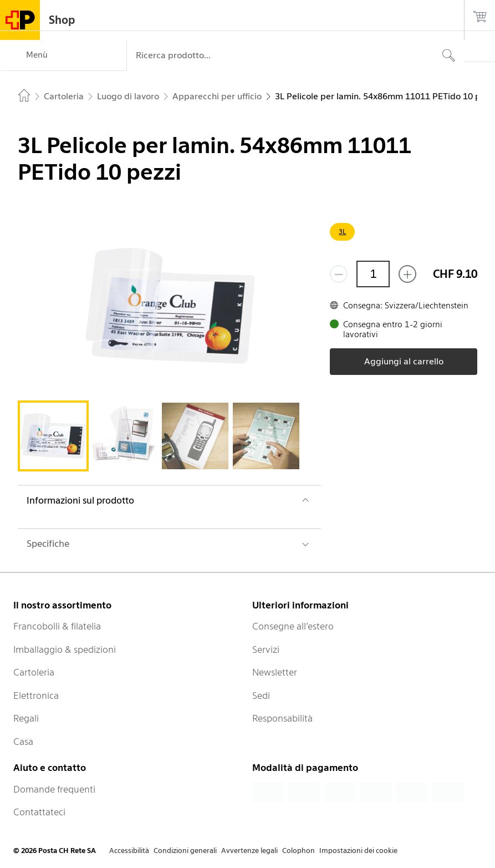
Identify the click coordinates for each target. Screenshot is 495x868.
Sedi (261, 696)
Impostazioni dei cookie (358, 851)
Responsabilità (282, 718)
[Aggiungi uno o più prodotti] (407, 274)
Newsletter (275, 672)
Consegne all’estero (293, 626)
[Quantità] (373, 274)
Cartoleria (34, 672)
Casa (23, 742)
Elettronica (36, 696)
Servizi (266, 649)
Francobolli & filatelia (57, 626)
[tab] (53, 436)
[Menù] (63, 55)
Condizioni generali (185, 851)
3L (342, 232)
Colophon (298, 851)
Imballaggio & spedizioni (65, 649)
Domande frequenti (54, 789)
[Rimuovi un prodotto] (339, 274)
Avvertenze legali (249, 851)
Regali (26, 718)
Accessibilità (129, 851)
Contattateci (39, 812)
